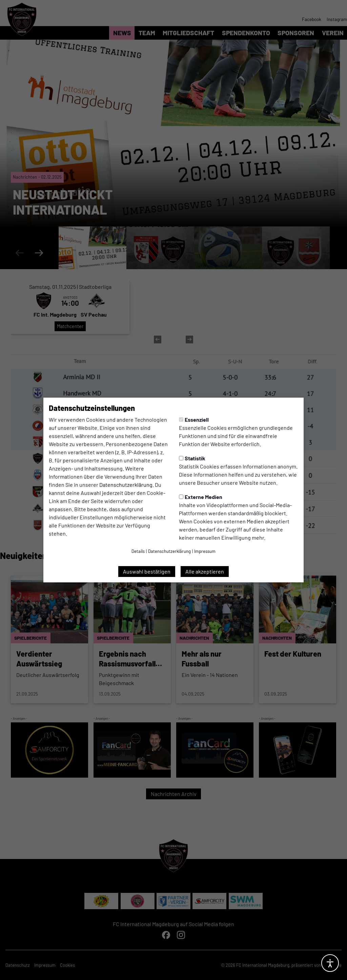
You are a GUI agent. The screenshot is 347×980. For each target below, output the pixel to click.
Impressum (205, 551)
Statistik (192, 458)
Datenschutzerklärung (126, 485)
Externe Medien (201, 497)
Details (138, 551)
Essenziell (194, 419)
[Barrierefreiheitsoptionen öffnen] (330, 963)
